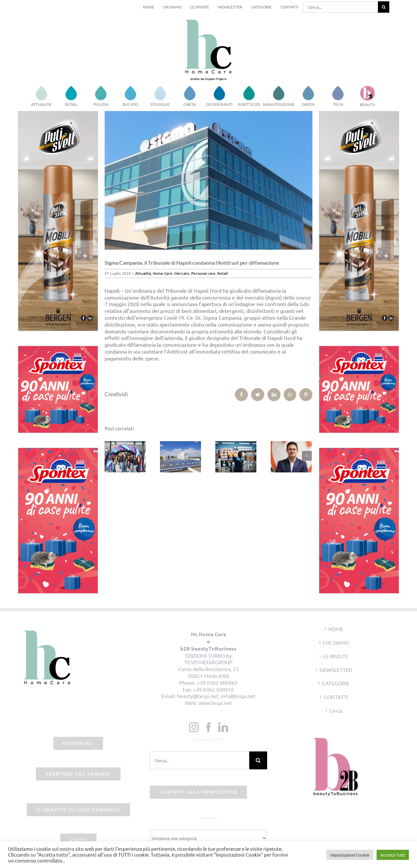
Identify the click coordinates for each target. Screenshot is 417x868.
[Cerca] (384, 7)
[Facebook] (208, 727)
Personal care (203, 273)
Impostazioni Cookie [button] (350, 855)
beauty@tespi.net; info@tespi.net (216, 696)
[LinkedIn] (223, 727)
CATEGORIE (336, 683)
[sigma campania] (209, 180)
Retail (223, 273)
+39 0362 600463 (217, 682)
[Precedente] (109, 456)
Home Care (163, 273)
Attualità (143, 273)
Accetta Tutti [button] (393, 855)
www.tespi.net (215, 703)
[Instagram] (194, 727)
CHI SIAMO (336, 642)
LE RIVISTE (336, 656)
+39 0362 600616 (214, 689)
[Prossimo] (307, 456)
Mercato (182, 273)
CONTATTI (336, 697)
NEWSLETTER (336, 670)
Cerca (336, 710)
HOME (336, 629)
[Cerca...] (340, 7)
